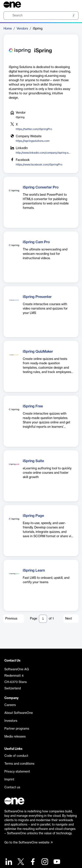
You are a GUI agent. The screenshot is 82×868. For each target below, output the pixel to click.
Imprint (9, 780)
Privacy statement (17, 772)
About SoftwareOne (19, 713)
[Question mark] (72, 5)
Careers (10, 705)
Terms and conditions (19, 764)
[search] (41, 16)
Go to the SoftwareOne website (28, 843)
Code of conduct (16, 756)
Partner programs (17, 729)
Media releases (15, 737)
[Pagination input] (43, 619)
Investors (11, 721)
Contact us (12, 787)
